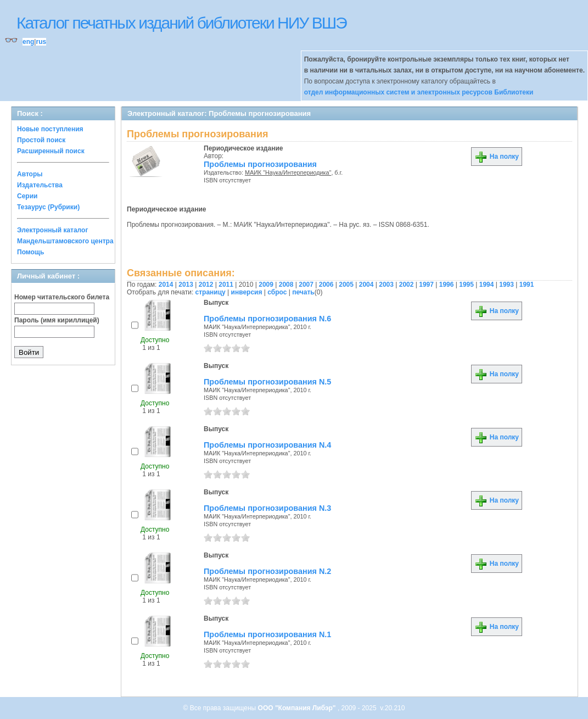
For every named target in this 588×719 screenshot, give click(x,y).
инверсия (247, 292)
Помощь (30, 252)
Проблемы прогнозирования (260, 164)
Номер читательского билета (62, 297)
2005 (346, 285)
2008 (286, 285)
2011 (226, 285)
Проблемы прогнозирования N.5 (267, 382)
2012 (206, 285)
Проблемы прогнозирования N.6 (267, 319)
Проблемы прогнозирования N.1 (267, 634)
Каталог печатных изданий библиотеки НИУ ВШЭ (181, 23)
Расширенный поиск (51, 151)
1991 (527, 285)
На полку (497, 157)
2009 (266, 285)
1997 (426, 285)
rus (41, 42)
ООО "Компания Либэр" (298, 708)
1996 (447, 285)
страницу (211, 292)
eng (28, 42)
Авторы (30, 174)
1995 (466, 285)
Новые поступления (50, 129)
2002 (407, 285)
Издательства (40, 185)
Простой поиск (41, 140)
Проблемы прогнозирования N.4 (267, 445)
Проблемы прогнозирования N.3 (267, 508)
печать (303, 292)
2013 (186, 285)
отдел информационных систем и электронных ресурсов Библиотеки (419, 92)
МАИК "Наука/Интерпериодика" (288, 172)
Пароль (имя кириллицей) (57, 320)
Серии (27, 196)
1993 (506, 285)
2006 (326, 285)
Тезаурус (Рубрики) (48, 207)
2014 (166, 285)
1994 (487, 285)
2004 (366, 285)
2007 (306, 285)
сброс (277, 292)
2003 (386, 285)
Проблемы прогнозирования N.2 (267, 571)
